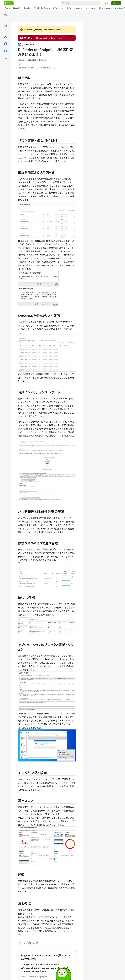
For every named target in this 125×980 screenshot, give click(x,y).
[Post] (6, 36)
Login (106, 3)
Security (22, 60)
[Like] (6, 15)
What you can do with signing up (34, 976)
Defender (43, 60)
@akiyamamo (27, 44)
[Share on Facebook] (6, 44)
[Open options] (6, 58)
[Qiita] (9, 3)
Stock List (17, 8)
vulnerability (32, 60)
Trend (8, 8)
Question (28, 8)
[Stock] (6, 26)
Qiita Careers (106, 8)
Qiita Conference (42, 8)
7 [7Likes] (6, 20)
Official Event (59, 8)
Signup (116, 3)
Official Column (75, 8)
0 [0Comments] (38, 943)
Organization (91, 8)
